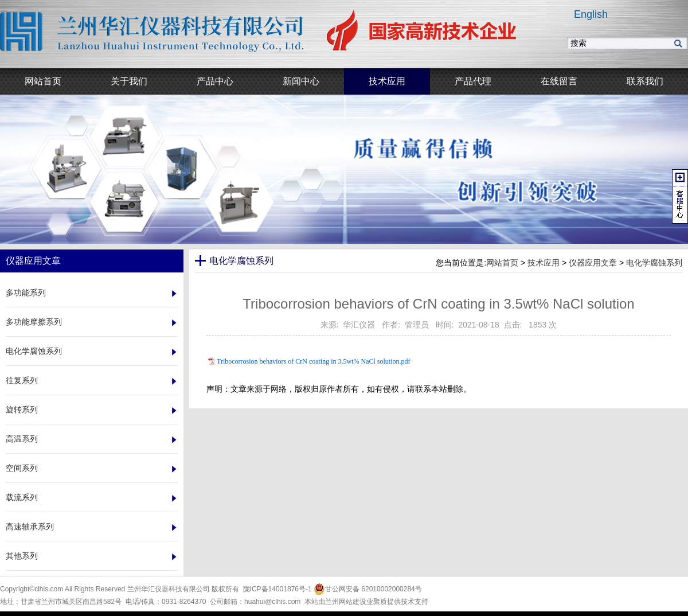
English (591, 14)
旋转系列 (22, 410)
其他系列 (22, 556)
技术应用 (544, 263)
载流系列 (22, 497)
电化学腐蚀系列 (34, 351)
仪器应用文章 (593, 263)
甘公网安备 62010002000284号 (368, 589)
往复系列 (22, 380)
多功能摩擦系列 (34, 322)
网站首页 (502, 263)
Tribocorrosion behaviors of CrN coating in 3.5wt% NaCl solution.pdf (314, 361)
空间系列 (22, 468)
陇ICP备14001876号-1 (277, 589)
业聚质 (377, 602)
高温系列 (22, 439)
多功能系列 (26, 293)
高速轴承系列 (30, 527)
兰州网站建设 (346, 602)
